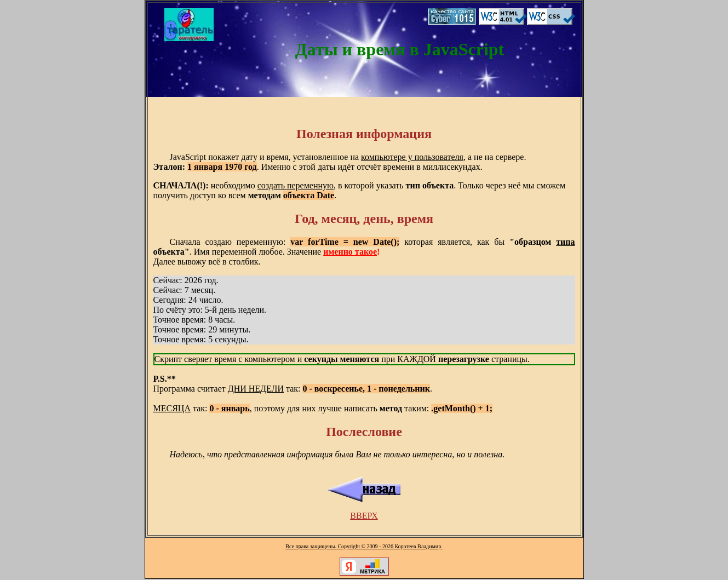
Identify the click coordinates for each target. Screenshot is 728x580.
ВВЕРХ (364, 516)
